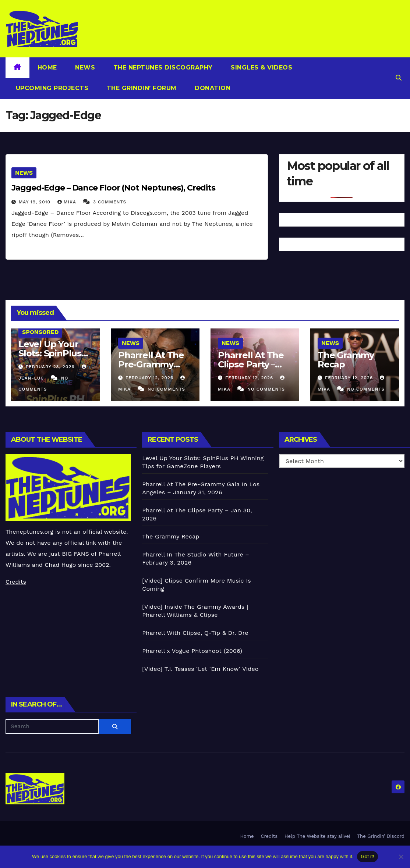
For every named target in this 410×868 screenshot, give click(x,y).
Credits (16, 582)
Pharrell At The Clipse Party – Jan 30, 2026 (251, 364)
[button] (399, 78)
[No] (401, 857)
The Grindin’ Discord (381, 836)
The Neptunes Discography (162, 67)
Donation (212, 88)
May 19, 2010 (36, 202)
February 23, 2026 (51, 367)
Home (47, 67)
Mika (68, 202)
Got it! (367, 856)
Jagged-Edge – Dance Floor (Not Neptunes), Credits (113, 188)
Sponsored (40, 332)
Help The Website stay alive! (317, 836)
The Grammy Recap (346, 360)
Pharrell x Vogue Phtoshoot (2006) (192, 651)
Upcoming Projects (51, 88)
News (84, 67)
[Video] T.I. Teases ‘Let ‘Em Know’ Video (200, 669)
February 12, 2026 (150, 378)
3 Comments (110, 202)
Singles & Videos (261, 67)
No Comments (166, 389)
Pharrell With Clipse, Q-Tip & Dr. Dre (195, 633)
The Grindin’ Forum (141, 88)
